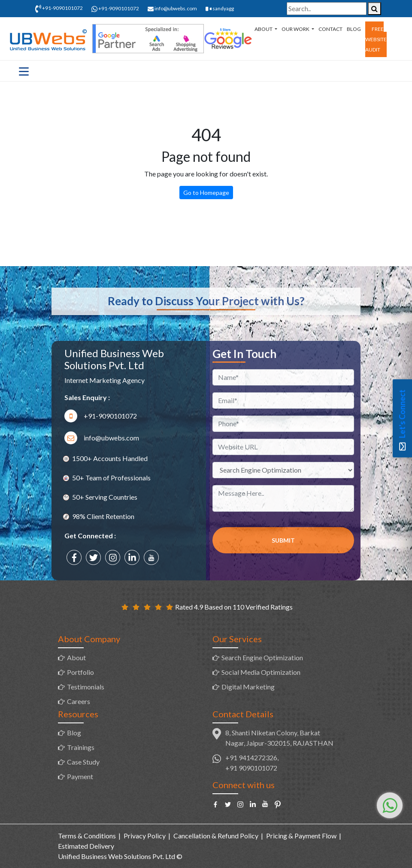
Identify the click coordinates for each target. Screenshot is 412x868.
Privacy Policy (145, 836)
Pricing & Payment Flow (301, 836)
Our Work (296, 29)
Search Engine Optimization (262, 657)
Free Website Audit (376, 39)
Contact (330, 29)
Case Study (83, 762)
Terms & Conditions (87, 836)
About (264, 29)
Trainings (81, 747)
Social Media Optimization (261, 672)
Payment (80, 776)
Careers (79, 701)
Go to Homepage (206, 193)
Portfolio (80, 672)
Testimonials (86, 687)
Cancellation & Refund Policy (216, 836)
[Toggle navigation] (24, 71)
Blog (354, 29)
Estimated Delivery (86, 846)
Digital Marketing (248, 687)
